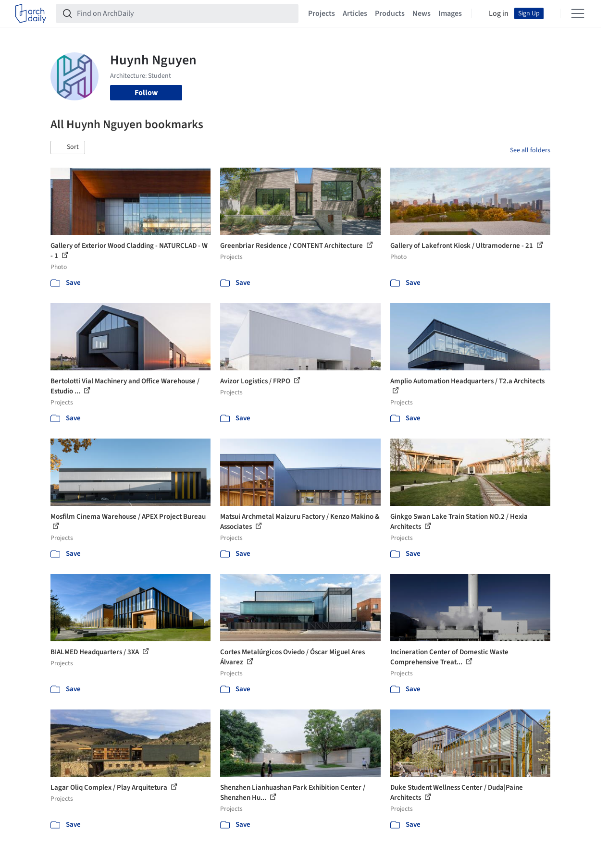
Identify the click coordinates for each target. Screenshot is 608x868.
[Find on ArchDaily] (185, 13)
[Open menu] (578, 13)
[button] (68, 147)
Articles (355, 13)
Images (450, 13)
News (422, 13)
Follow (146, 93)
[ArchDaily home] (31, 13)
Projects (322, 13)
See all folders (530, 150)
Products (390, 13)
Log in (499, 13)
